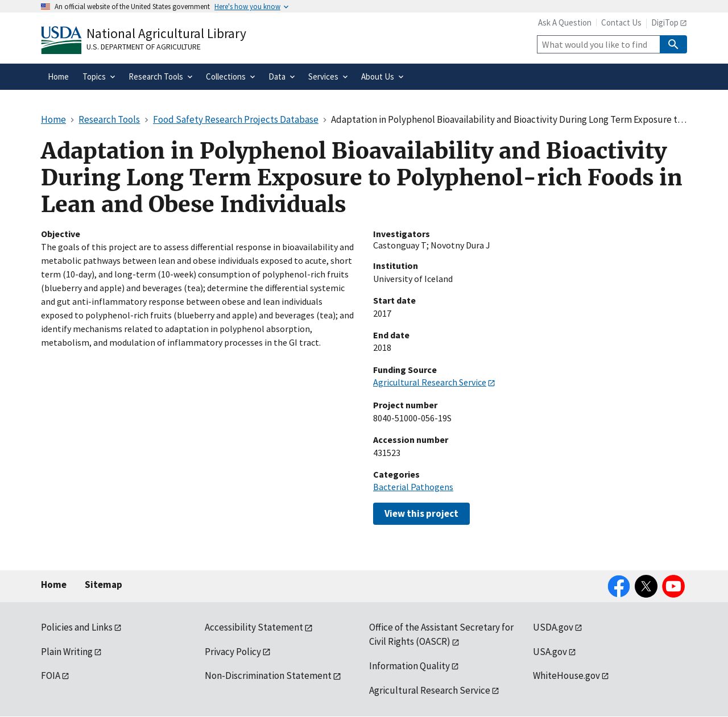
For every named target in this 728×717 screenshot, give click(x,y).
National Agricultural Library (166, 33)
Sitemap (104, 585)
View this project (421, 513)
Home (54, 585)
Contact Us (621, 22)
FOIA (51, 675)
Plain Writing (67, 652)
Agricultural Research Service (430, 382)
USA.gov (550, 652)
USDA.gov (553, 627)
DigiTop (665, 22)
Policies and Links (77, 627)
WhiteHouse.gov (566, 675)
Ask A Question (565, 22)
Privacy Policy (233, 652)
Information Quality (409, 666)
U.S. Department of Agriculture (144, 47)
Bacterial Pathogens (413, 487)
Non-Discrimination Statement (268, 675)
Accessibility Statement (254, 627)
